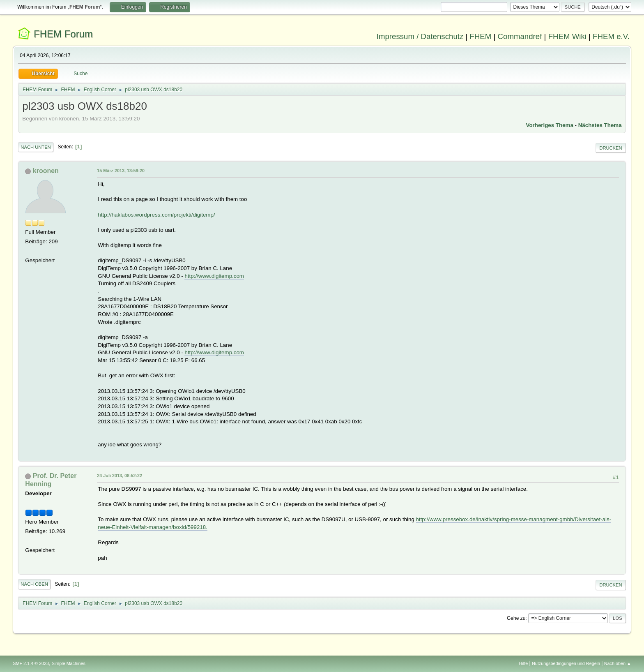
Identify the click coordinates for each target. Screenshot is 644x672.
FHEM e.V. (611, 36)
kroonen (46, 171)
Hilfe (524, 663)
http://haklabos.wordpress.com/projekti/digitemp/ (156, 215)
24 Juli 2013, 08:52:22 (120, 476)
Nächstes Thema (600, 125)
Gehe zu (516, 618)
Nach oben (34, 584)
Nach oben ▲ (618, 663)
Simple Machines (69, 663)
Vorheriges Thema (550, 125)
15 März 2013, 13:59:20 (121, 171)
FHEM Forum (63, 34)
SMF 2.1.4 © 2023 (31, 663)
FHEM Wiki (567, 36)
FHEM (480, 36)
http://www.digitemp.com (214, 276)
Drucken (611, 148)
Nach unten (36, 147)
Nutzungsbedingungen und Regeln (566, 663)
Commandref (520, 36)
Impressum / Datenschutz (420, 36)
